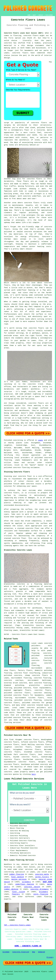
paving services (19, 879)
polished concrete (39, 764)
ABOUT (34, 15)
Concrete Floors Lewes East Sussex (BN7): (24, 33)
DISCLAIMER (49, 15)
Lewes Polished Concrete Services (24, 779)
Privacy (50, 957)
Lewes (41, 440)
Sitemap (6, 952)
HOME (29, 15)
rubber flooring (16, 874)
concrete (48, 586)
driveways (44, 892)
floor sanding (17, 877)
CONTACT (41, 15)
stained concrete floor (15, 538)
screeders (26, 882)
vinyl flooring (41, 894)
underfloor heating (25, 884)
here (34, 774)
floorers (16, 894)
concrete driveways (40, 889)
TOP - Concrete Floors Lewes (17, 925)
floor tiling (18, 892)
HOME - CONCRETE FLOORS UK (28, 946)
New (34, 952)
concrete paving (32, 887)
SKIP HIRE (47, 882)
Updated (41, 952)
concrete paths (42, 874)
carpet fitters (42, 877)
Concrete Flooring (21, 952)
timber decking (11, 889)
